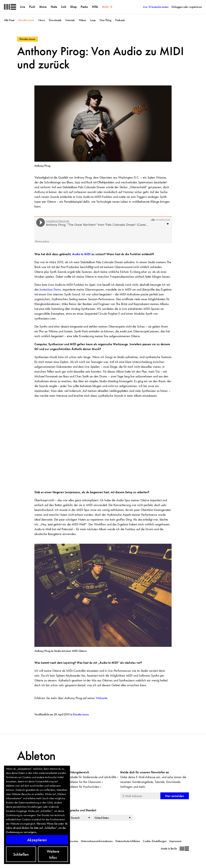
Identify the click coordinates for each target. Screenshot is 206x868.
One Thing (105, 20)
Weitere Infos (53, 854)
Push (32, 7)
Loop (93, 20)
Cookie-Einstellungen (155, 841)
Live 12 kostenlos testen (156, 7)
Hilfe (95, 7)
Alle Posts (9, 20)
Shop (73, 7)
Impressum (175, 841)
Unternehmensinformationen (97, 841)
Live (23, 7)
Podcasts (120, 20)
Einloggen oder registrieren (187, 7)
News (42, 20)
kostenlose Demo (50, 289)
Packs (84, 7)
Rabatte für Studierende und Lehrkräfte (92, 777)
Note (54, 7)
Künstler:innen (26, 20)
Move (43, 7)
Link (64, 7)
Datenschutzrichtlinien (128, 841)
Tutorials (70, 20)
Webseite (102, 698)
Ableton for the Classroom (85, 782)
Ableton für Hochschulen (84, 787)
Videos (82, 20)
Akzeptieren (37, 840)
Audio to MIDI (81, 254)
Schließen (21, 854)
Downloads (55, 20)
